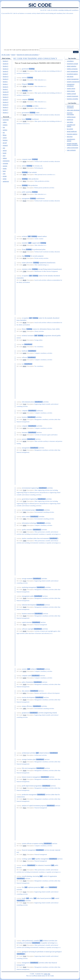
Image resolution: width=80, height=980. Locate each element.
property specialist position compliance (72, 144)
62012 (24, 693)
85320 (24, 115)
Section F (5, 74)
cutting (5, 122)
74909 (24, 532)
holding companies (72, 69)
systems (5, 125)
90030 (24, 239)
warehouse (70, 120)
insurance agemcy (72, 134)
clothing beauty (71, 117)
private (5, 176)
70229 (24, 419)
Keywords (6, 117)
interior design (71, 91)
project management (73, 79)
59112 (24, 181)
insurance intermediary (70, 114)
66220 (24, 435)
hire (4, 127)
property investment (72, 96)
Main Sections (6, 58)
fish (4, 133)
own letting (70, 122)
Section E (5, 71)
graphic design (71, 89)
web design (70, 77)
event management (72, 71)
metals (5, 169)
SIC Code (40, 5)
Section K (5, 87)
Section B (5, 64)
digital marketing (72, 66)
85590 (24, 80)
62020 (24, 353)
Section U (6, 113)
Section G (6, 77)
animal (5, 151)
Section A (5, 61)
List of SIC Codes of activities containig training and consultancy (59, 10)
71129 (24, 490)
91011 (24, 331)
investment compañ (72, 64)
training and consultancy (70, 107)
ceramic (5, 166)
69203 (24, 347)
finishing (5, 140)
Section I (5, 82)
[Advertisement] (40, 31)
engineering (6, 161)
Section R (6, 105)
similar (5, 179)
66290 (24, 441)
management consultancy (71, 85)
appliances (6, 181)
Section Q (6, 102)
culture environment (72, 148)
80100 (24, 258)
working (5, 130)
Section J (5, 84)
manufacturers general (71, 140)
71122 (24, 404)
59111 (24, 188)
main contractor (71, 150)
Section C (6, 66)
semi (4, 156)
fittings (5, 135)
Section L (5, 89)
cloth (4, 174)
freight (5, 153)
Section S (5, 107)
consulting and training (71, 126)
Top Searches (72, 58)
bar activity (70, 129)
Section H (6, 79)
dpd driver (70, 137)
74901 (24, 512)
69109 (24, 631)
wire (4, 148)
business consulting (72, 99)
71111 (24, 755)
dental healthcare (72, 132)
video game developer (73, 110)
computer (5, 163)
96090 (24, 175)
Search (13, 55)
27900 (24, 271)
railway (5, 158)
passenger (6, 120)
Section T (5, 110)
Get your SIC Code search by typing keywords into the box (21, 50)
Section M (6, 92)
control (5, 138)
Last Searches (72, 103)
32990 (24, 265)
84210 (24, 340)
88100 (24, 280)
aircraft (5, 143)
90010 (24, 168)
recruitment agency (72, 74)
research (5, 145)
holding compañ (71, 94)
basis (4, 171)
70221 (24, 625)
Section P (5, 100)
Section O (6, 97)
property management (73, 82)
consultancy (70, 61)
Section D (6, 69)
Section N (6, 95)
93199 (24, 71)
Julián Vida (47, 974)
